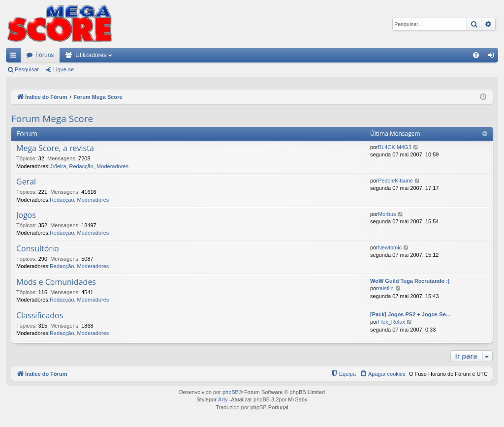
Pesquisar (27, 69)
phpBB (231, 392)
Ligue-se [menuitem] (493, 57)
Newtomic (390, 247)
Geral (26, 182)
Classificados (40, 316)
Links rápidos (15, 57)
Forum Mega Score (52, 119)
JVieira (58, 166)
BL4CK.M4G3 (395, 147)
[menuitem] (476, 55)
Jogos (26, 215)
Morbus (387, 214)
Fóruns (45, 55)
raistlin (386, 288)
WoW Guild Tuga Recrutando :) (410, 281)
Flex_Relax (392, 322)
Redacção (81, 166)
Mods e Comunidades (56, 282)
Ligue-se (63, 69)
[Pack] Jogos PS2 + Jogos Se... (410, 314)
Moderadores (112, 166)
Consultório (38, 249)
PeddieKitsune (395, 181)
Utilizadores (91, 55)
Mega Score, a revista (55, 149)
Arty (223, 399)
